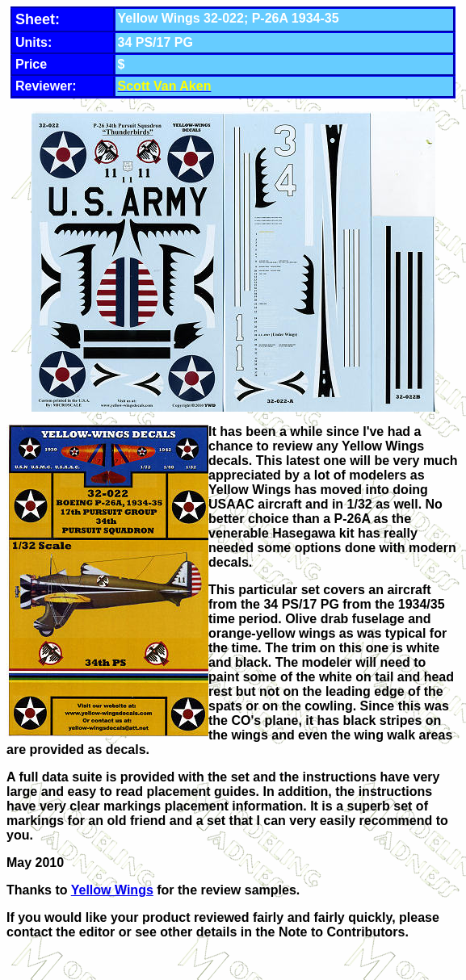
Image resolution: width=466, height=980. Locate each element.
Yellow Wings (112, 890)
